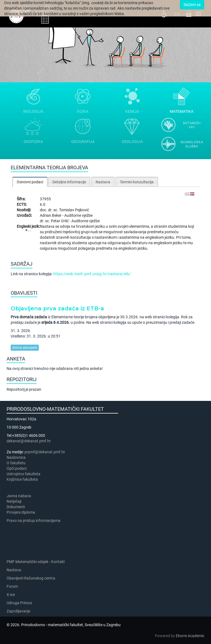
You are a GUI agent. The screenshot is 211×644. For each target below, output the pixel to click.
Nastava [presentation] (103, 182)
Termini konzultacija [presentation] (137, 182)
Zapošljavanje (18, 611)
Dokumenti (16, 507)
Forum (12, 586)
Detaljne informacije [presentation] (69, 182)
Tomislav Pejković (74, 210)
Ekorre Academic (190, 636)
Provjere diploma (21, 512)
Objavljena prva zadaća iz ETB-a (57, 308)
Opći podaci (17, 468)
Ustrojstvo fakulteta (23, 474)
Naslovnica (16, 457)
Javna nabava (19, 496)
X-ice (11, 595)
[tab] (30, 182)
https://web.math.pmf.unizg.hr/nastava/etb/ (92, 274)
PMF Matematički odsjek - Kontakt (36, 562)
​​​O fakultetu (16, 463)
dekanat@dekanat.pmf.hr (29, 441)
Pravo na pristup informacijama (34, 521)
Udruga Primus (19, 603)
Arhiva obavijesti (25, 348)
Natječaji (14, 501)
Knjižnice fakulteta (22, 479)
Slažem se (192, 5)
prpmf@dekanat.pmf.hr (45, 452)
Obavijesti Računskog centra (31, 578)
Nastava (14, 570)
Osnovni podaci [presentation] (30, 182)
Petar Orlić (60, 221)
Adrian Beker (51, 215)
